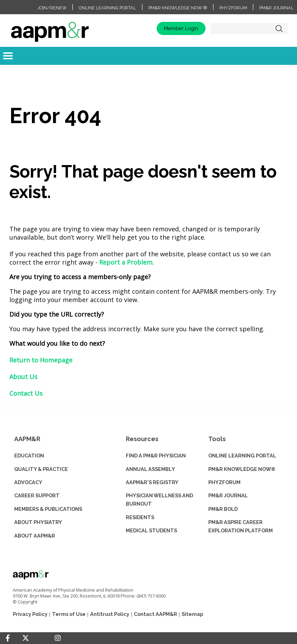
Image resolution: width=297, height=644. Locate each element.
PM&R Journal (276, 8)
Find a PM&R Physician (156, 456)
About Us (23, 377)
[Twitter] (26, 638)
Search (279, 28)
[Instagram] (58, 638)
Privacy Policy (30, 614)
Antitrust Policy (110, 614)
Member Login (181, 28)
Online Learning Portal (107, 8)
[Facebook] (8, 638)
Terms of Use (69, 614)
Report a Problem (126, 262)
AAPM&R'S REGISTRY (152, 482)
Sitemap (192, 614)
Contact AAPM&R (155, 614)
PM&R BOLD (223, 509)
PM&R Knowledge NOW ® (178, 8)
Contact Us (26, 393)
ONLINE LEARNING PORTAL (242, 456)
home (50, 28)
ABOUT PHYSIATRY (38, 522)
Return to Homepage (41, 360)
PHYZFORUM (224, 482)
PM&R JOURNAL (228, 495)
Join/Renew (52, 8)
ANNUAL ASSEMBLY (150, 469)
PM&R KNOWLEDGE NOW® (242, 469)
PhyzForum (233, 8)
